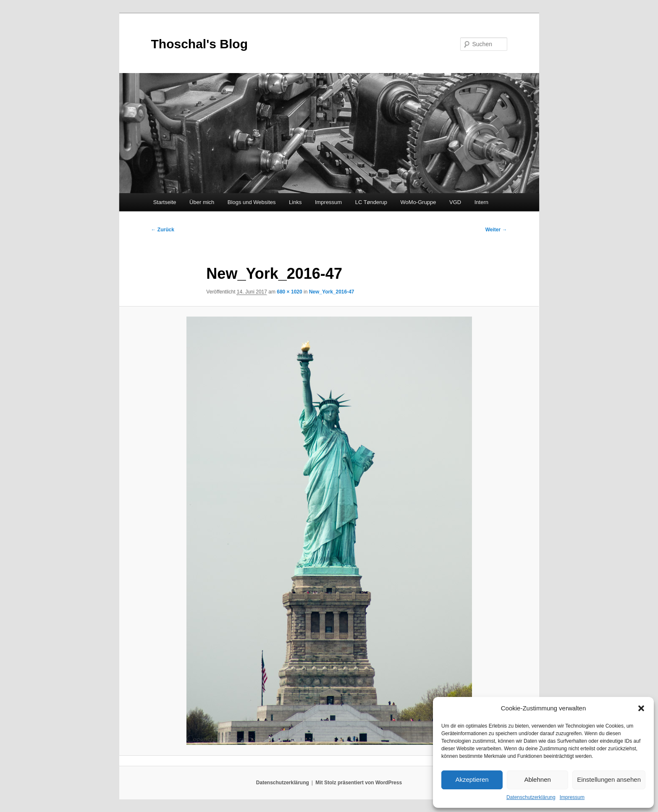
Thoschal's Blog (200, 44)
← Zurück (163, 230)
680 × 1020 (289, 292)
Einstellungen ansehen (609, 779)
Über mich (202, 202)
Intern (481, 202)
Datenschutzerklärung (531, 797)
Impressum (572, 797)
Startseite (165, 202)
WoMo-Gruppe (418, 202)
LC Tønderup (371, 202)
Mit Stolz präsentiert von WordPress (359, 783)
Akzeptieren (472, 779)
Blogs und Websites (252, 202)
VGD (455, 202)
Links (295, 202)
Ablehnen (537, 779)
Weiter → (496, 230)
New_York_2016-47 (332, 292)
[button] (641, 708)
